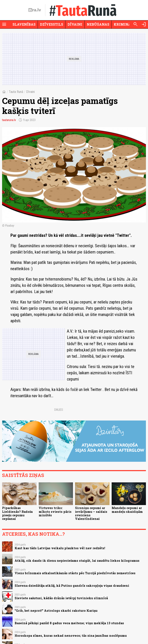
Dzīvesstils (52, 24)
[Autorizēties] (144, 24)
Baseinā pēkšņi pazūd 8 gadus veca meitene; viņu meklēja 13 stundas (69, 623)
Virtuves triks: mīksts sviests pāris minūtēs (55, 512)
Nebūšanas (98, 24)
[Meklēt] (135, 24)
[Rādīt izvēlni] (4, 24)
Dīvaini (75, 24)
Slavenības (24, 24)
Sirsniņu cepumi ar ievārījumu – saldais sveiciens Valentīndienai (91, 513)
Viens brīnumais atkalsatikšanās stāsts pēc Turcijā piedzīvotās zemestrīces (75, 573)
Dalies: (59, 410)
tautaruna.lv (9, 120)
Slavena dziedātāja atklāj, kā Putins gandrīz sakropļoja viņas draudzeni (72, 586)
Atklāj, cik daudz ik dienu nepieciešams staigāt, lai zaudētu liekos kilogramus (77, 561)
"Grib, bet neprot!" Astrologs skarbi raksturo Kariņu (56, 611)
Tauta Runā (16, 92)
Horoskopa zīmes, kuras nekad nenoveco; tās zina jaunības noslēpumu (71, 636)
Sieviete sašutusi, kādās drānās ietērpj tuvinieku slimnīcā (61, 598)
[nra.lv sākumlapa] (35, 10)
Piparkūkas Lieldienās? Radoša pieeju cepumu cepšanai (17, 513)
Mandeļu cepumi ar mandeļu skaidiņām (127, 510)
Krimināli (124, 24)
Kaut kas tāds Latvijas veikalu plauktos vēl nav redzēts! (60, 548)
